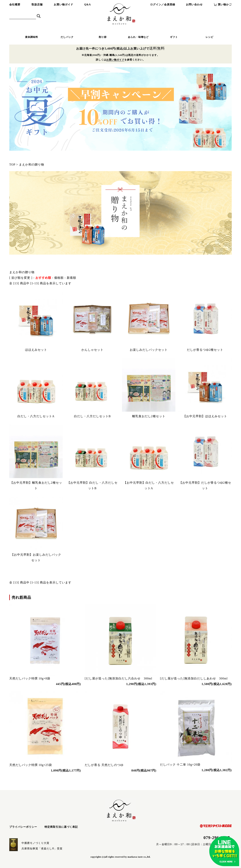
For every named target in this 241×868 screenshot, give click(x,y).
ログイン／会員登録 (163, 5)
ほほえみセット (36, 350)
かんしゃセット (92, 350)
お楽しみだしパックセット (149, 350)
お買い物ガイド (63, 5)
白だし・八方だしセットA (36, 416)
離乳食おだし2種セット (149, 416)
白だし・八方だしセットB (92, 416)
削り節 (103, 37)
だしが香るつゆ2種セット (205, 350)
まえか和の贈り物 (32, 165)
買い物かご (225, 5)
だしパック (67, 37)
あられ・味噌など (138, 37)
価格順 (59, 278)
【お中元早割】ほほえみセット (205, 416)
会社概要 (15, 5)
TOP (12, 165)
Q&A (88, 5)
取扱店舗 (37, 5)
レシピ (209, 37)
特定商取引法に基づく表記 (61, 827)
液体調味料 (32, 37)
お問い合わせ (194, 5)
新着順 (71, 278)
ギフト (174, 37)
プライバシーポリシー (23, 827)
